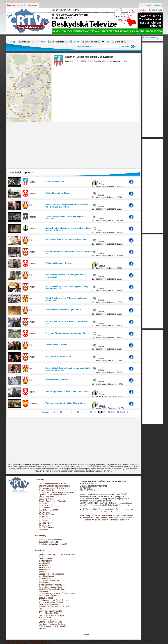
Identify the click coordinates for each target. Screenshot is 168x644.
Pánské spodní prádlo (126, 641)
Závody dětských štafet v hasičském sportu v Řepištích (66, 218)
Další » (124, 412)
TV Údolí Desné (45, 519)
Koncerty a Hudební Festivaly (51, 602)
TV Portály (40, 480)
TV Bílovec (43, 503)
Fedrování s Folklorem (118, 520)
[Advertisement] (73, 146)
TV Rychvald (44, 512)
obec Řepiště (44, 563)
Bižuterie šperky (23, 643)
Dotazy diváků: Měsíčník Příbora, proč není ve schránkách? (66, 276)
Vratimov (33, 404)
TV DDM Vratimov (46, 527)
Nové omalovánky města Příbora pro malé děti (66, 240)
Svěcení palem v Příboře (56, 345)
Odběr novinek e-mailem (151, 5)
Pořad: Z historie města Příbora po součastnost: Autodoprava (67, 299)
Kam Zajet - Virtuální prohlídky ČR (53, 544)
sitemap (86, 635)
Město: (44, 42)
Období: (76, 42)
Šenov (32, 229)
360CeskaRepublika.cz (48, 542)
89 (113, 412)
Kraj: (13, 42)
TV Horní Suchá (45, 506)
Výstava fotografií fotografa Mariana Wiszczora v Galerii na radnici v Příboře (67, 206)
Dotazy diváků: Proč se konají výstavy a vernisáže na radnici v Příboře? (68, 369)
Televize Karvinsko (47, 497)
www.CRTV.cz (91, 484)
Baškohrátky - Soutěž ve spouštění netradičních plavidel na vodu (107, 515)
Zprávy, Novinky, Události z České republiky (57, 594)
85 (95, 412)
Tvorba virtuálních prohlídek (50, 540)
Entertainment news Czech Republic (54, 600)
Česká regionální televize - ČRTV (53, 484)
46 (69, 412)
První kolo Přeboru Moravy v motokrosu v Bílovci (67, 333)
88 (109, 412)
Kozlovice (33, 182)
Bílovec (33, 194)
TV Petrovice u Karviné (48, 510)
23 (61, 412)
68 (78, 412)
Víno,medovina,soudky (36, 641)
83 (86, 412)
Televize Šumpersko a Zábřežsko (53, 501)
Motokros (43, 628)
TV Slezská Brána (46, 514)
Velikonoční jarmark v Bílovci (58, 263)
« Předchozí (46, 412)
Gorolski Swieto (100, 520)
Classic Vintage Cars (47, 620)
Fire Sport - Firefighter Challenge (52, 624)
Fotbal (41, 609)
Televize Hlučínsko (47, 490)
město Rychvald (45, 567)
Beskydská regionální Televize (51, 488)
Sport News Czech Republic (50, 611)
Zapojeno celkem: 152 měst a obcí (22, 5)
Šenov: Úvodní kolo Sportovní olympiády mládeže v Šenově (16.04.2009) (68, 229)
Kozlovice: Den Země (55, 181)
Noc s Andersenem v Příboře (58, 356)
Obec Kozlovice (45, 559)
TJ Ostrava (43, 529)
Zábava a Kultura (46, 598)
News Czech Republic (48, 596)
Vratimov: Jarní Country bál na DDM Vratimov (66, 403)
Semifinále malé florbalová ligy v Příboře (63, 310)
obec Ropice (44, 583)
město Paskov (45, 570)
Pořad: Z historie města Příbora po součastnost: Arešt (67, 323)
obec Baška (44, 572)
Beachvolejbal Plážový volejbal (52, 615)
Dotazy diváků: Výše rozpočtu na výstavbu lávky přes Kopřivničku (67, 288)
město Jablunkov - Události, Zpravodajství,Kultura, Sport (50, 586)
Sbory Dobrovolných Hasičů (50, 622)
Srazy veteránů (45, 618)
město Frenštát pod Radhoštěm (52, 589)
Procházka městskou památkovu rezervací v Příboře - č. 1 (69, 253)
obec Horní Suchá (46, 576)
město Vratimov (45, 561)
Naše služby (41, 536)
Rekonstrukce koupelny (41, 643)
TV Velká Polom (45, 523)
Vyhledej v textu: (84, 46)
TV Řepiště (43, 521)
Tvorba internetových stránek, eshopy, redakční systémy (70, 641)
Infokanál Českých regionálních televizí (55, 486)
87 (104, 412)
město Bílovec (45, 565)
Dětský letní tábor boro (15, 641)
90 (118, 412)
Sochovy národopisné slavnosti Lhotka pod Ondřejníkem (105, 518)
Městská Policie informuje (57, 380)
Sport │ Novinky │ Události (50, 613)
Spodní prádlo (142, 641)
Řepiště (33, 217)
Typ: (108, 42)
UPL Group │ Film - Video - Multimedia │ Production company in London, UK (108, 510)
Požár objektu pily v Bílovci (58, 193)
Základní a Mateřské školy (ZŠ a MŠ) (54, 607)
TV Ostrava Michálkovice (49, 581)
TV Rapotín (44, 516)
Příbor (32, 205)
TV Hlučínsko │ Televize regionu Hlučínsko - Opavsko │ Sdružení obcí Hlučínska (57, 494)
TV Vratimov (44, 525)
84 (91, 412)
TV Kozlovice (44, 508)
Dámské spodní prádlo (105, 641)
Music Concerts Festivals (49, 604)
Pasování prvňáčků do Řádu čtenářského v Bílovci (68, 391)
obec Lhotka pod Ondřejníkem (51, 574)
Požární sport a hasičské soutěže (53, 626)
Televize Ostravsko (47, 499)
